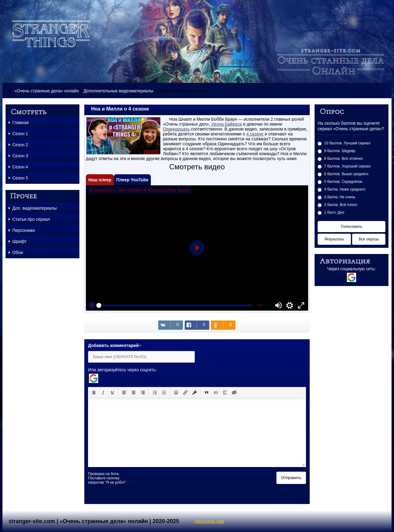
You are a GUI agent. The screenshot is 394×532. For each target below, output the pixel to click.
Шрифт (18, 241)
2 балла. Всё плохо (341, 205)
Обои (16, 252)
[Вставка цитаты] (207, 393)
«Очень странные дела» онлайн (47, 91)
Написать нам (209, 521)
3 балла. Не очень (340, 197)
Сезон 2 (18, 145)
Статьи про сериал (29, 219)
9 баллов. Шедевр (340, 151)
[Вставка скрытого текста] (234, 393)
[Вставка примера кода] (216, 393)
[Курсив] (103, 393)
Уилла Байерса (226, 124)
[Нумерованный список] (164, 393)
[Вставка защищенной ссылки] (195, 393)
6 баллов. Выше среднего (346, 174)
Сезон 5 (18, 178)
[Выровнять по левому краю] (124, 393)
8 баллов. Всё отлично (344, 159)
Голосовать (352, 226)
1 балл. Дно (334, 212)
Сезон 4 (18, 167)
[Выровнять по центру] (134, 393)
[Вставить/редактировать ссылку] (185, 393)
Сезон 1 (18, 134)
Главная (19, 123)
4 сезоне (255, 134)
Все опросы (369, 239)
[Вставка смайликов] (176, 393)
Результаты (334, 239)
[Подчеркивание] (112, 393)
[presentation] (184, 484)
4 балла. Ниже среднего (345, 189)
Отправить (291, 478)
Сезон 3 (18, 156)
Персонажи (22, 230)
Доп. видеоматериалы (33, 208)
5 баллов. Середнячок (343, 182)
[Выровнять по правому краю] (143, 393)
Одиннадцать (176, 129)
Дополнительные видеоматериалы (118, 91)
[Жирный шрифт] (94, 393)
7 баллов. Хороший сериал (347, 166)
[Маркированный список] (155, 393)
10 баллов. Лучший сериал (347, 143)
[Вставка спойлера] (225, 393)
